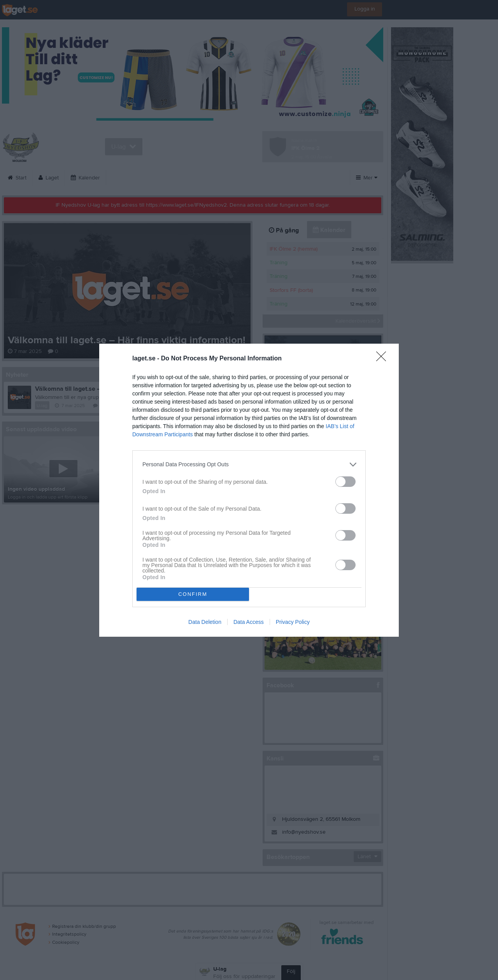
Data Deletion (205, 622)
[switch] (345, 482)
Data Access (249, 622)
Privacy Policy (293, 622)
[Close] (384, 359)
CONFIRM (193, 594)
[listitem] (249, 465)
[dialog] (249, 490)
